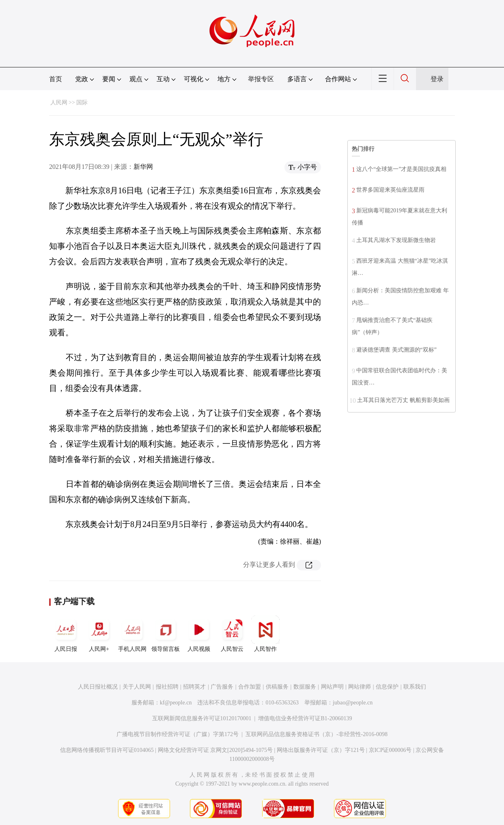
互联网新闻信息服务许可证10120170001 (202, 718)
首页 (56, 79)
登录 (437, 79)
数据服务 (305, 687)
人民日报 (66, 634)
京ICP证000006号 (390, 750)
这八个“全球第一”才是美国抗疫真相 (401, 169)
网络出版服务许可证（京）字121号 (321, 750)
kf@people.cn (176, 703)
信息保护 (387, 687)
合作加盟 (250, 687)
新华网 (143, 167)
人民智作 (265, 634)
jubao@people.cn (353, 703)
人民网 (59, 103)
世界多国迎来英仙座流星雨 (390, 190)
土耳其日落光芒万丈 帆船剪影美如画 (403, 400)
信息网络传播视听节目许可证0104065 (107, 750)
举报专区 (261, 79)
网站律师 (360, 687)
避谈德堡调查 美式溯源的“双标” (396, 350)
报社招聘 (167, 687)
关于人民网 (137, 687)
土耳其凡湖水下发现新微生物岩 (396, 240)
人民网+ (99, 634)
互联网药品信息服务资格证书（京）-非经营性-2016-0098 (317, 734)
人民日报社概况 (98, 687)
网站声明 (332, 687)
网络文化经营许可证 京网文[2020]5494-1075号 (215, 750)
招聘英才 (194, 687)
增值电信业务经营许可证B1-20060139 (305, 718)
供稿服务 (277, 687)
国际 (82, 103)
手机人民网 (132, 634)
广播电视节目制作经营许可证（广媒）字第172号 (178, 734)
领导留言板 (166, 634)
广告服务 (222, 687)
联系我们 (415, 687)
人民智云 (232, 634)
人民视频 (199, 634)
